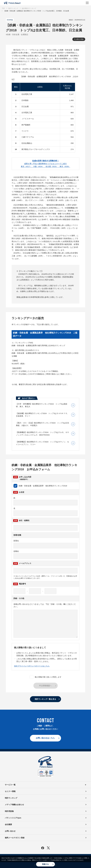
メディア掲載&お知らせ (14, 805)
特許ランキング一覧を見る (45, 699)
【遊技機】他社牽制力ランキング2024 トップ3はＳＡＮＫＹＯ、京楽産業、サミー (42, 415)
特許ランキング (11, 798)
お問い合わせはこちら (45, 738)
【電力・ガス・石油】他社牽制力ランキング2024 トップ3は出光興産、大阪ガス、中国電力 (42, 424)
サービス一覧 (45, 785)
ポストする (80, 39)
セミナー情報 (10, 791)
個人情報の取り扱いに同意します (45, 677)
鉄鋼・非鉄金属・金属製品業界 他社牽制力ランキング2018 (40, 486)
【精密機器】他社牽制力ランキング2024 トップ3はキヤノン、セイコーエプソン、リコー (42, 443)
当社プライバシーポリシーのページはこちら (32, 666)
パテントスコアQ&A (13, 818)
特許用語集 (9, 811)
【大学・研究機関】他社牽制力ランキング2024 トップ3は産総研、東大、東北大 (42, 405)
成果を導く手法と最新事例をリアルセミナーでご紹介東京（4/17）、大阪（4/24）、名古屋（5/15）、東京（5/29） (46, 164)
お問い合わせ (10, 831)
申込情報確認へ (45, 686)
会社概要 (8, 824)
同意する (45, 864)
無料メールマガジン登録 (15, 838)
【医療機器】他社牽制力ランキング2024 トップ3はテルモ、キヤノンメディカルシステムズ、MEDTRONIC (42, 434)
